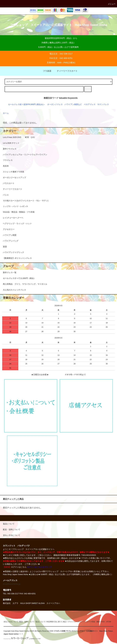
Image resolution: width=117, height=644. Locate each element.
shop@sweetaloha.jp (12, 584)
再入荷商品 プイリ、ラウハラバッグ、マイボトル (25, 284)
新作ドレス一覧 (10, 273)
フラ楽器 (45, 71)
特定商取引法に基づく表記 (56, 622)
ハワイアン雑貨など (73, 104)
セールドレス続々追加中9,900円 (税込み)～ (27, 104)
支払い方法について (11, 622)
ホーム (6, 113)
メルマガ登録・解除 (93, 622)
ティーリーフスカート (65, 71)
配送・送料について (27, 622)
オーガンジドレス (55, 104)
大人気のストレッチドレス (14, 290)
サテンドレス (103, 104)
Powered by (22, 639)
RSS (103, 622)
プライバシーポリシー (76, 622)
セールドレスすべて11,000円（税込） (19, 278)
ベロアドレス (90, 104)
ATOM (109, 622)
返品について (40, 622)
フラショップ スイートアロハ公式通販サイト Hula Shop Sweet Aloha (58, 25)
